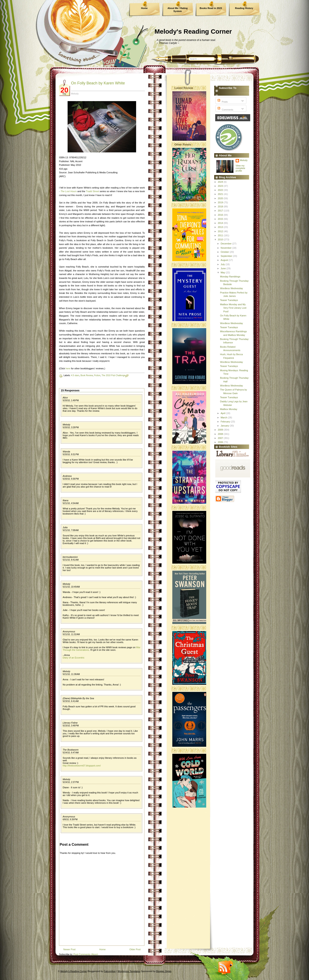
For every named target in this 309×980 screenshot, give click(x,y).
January (225, 426)
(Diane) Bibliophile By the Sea (78, 698)
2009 (221, 430)
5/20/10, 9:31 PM (71, 454)
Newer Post (69, 949)
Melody (66, 425)
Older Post (135, 949)
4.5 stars (75, 375)
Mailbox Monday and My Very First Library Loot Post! (233, 308)
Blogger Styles (164, 971)
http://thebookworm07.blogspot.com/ (82, 766)
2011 (221, 235)
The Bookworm (71, 750)
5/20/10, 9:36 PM (71, 479)
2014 (221, 223)
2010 (221, 239)
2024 (221, 182)
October (225, 252)
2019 (221, 202)
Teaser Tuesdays (229, 300)
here (68, 368)
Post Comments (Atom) (86, 954)
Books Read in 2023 (211, 8)
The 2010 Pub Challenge (113, 375)
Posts (222, 102)
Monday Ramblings (230, 277)
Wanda (66, 452)
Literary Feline (70, 723)
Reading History (244, 8)
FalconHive (110, 971)
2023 (221, 186)
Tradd (89, 191)
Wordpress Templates (129, 971)
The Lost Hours (69, 191)
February (226, 422)
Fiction (97, 375)
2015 (221, 219)
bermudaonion (70, 557)
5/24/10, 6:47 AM (71, 753)
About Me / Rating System (178, 10)
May (223, 272)
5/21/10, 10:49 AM (71, 587)
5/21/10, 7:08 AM (71, 530)
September (227, 256)
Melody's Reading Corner (193, 31)
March (224, 417)
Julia (65, 527)
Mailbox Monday (229, 409)
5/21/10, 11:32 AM (71, 634)
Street (96, 191)
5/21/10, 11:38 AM (71, 674)
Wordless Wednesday (231, 288)
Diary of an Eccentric (73, 658)
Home (144, 8)
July (223, 264)
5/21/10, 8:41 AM (71, 560)
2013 (221, 227)
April (223, 413)
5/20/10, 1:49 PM (71, 400)
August (225, 260)
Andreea (67, 476)
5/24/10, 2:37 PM (71, 782)
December (226, 244)
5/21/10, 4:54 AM (71, 503)
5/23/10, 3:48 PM (71, 726)
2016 (221, 215)
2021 (221, 194)
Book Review (87, 375)
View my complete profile (240, 168)
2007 (221, 438)
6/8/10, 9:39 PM (70, 819)
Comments (225, 110)
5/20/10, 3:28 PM (71, 427)
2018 (221, 206)
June (223, 268)
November (226, 248)
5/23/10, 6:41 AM (71, 701)
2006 (221, 442)
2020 (221, 198)
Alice (65, 398)
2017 (221, 211)
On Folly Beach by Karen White (98, 83)
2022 (221, 190)
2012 (221, 231)
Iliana (65, 500)
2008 (221, 434)
